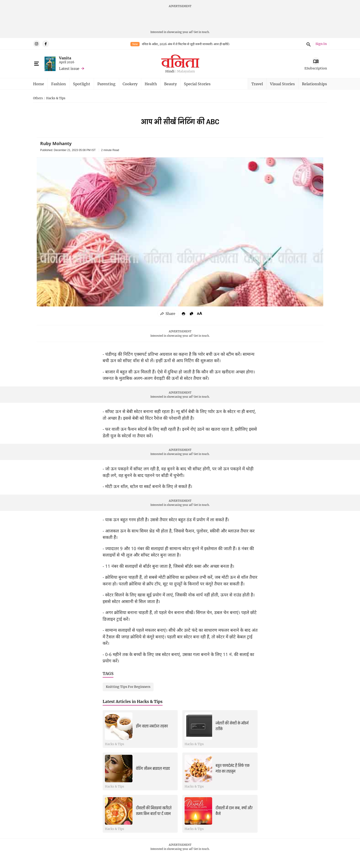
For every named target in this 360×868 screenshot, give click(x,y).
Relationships (314, 84)
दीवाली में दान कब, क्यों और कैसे (234, 811)
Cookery (130, 84)
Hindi (170, 71)
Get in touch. (202, 32)
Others (38, 98)
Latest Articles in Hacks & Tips (133, 701)
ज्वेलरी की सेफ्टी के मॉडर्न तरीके (232, 726)
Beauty (170, 84)
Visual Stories (282, 84)
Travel (257, 84)
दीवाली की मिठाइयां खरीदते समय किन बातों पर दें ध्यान (154, 811)
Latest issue (69, 69)
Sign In (321, 44)
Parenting (106, 84)
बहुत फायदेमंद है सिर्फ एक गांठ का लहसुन (233, 768)
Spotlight (82, 84)
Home (39, 84)
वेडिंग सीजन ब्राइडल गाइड (153, 769)
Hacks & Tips (56, 98)
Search (308, 44)
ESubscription (316, 68)
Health (151, 84)
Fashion (59, 84)
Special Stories (197, 84)
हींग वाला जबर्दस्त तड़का (152, 726)
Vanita (65, 58)
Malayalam (186, 71)
